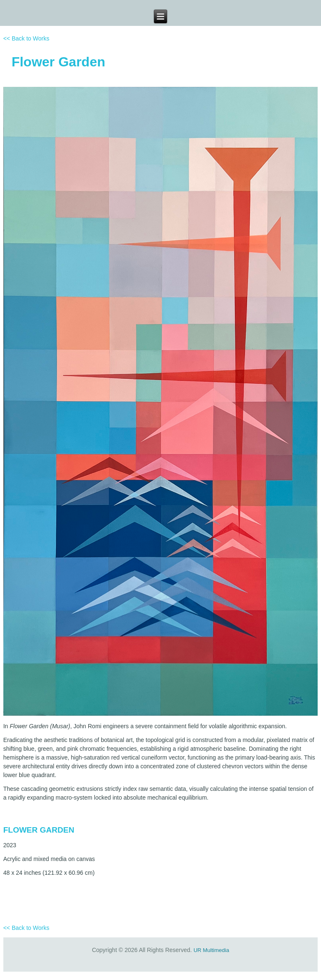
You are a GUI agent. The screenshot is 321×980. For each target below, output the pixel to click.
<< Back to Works (26, 38)
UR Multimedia (211, 950)
